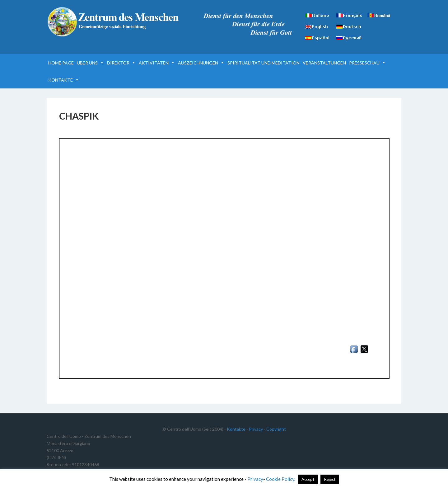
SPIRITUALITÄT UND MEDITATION (264, 63)
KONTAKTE (64, 80)
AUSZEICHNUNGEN (201, 63)
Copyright (276, 429)
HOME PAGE (61, 63)
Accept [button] (308, 479)
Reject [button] (330, 479)
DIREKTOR (121, 63)
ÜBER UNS (90, 63)
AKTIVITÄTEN (157, 63)
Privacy (256, 429)
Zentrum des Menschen (114, 22)
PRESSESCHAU (367, 63)
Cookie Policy (280, 479)
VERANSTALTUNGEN (324, 63)
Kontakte (236, 429)
